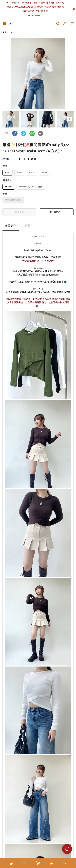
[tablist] (38, 227)
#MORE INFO (34, 15)
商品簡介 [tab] (11, 226)
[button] (70, 119)
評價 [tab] (28, 226)
